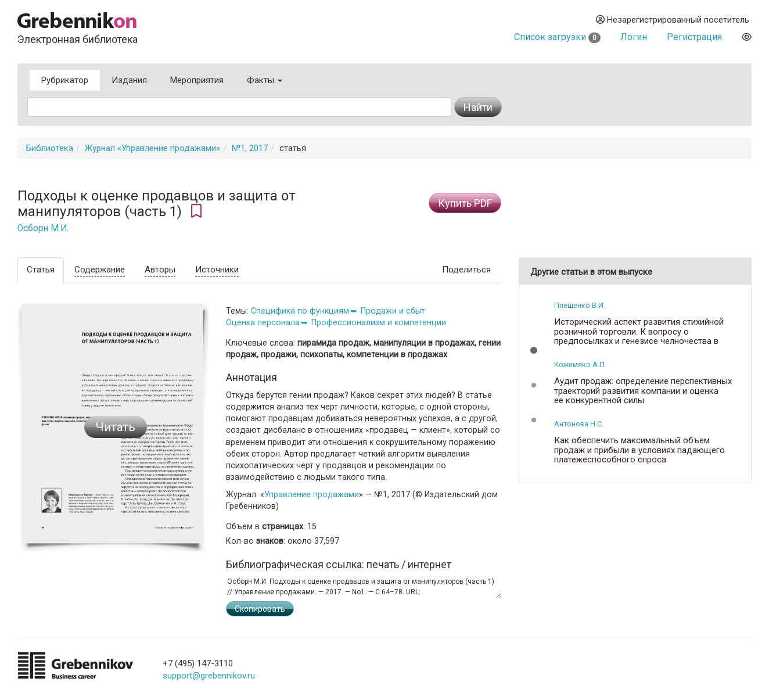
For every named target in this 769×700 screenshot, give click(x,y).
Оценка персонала (263, 322)
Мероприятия (197, 80)
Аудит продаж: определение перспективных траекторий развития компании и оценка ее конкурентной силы (643, 391)
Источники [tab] (217, 270)
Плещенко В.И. (580, 305)
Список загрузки (557, 37)
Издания (129, 80)
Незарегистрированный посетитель (673, 20)
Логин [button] (634, 37)
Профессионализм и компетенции (379, 322)
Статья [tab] (41, 270)
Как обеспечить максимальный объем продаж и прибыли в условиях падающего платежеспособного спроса (639, 450)
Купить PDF (465, 203)
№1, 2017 (250, 148)
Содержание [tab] (100, 270)
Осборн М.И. (43, 228)
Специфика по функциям (300, 311)
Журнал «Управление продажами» (152, 148)
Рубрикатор (65, 80)
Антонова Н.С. (579, 424)
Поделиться (466, 270)
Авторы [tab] (160, 270)
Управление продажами (312, 494)
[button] (534, 350)
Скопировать (260, 609)
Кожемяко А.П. (580, 365)
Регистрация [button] (694, 37)
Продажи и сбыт (393, 311)
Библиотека (50, 148)
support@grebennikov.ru (209, 676)
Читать (116, 427)
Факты (265, 80)
